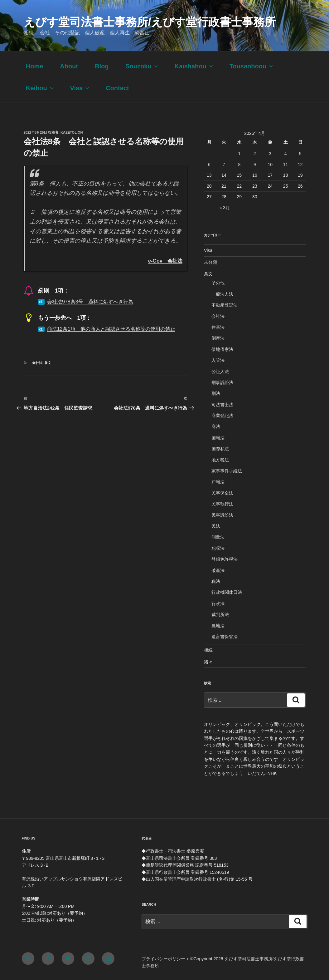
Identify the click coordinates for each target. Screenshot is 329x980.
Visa (80, 88)
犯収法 (218, 548)
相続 (208, 650)
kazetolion (72, 132)
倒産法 (218, 338)
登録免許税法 (225, 559)
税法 (216, 581)
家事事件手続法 (227, 471)
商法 (216, 426)
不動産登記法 (225, 305)
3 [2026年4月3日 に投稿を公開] (270, 154)
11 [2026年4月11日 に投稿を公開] (286, 165)
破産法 (218, 570)
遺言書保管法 (225, 637)
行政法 (218, 603)
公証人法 (220, 372)
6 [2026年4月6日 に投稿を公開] (209, 165)
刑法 (216, 393)
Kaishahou (194, 66)
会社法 (37, 363)
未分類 (210, 262)
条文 (48, 363)
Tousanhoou (252, 66)
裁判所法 (220, 614)
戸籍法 (218, 482)
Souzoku (142, 66)
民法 (216, 526)
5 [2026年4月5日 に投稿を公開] (300, 154)
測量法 (218, 537)
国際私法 (220, 449)
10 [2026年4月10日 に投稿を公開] (270, 165)
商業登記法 (222, 416)
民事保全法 (222, 493)
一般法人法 (222, 294)
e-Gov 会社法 (165, 261)
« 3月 (225, 208)
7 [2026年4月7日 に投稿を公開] (224, 165)
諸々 (208, 662)
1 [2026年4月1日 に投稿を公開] (239, 154)
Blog (102, 66)
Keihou (40, 88)
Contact (117, 88)
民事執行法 (222, 504)
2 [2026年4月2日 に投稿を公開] (255, 154)
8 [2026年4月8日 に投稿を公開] (239, 165)
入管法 (218, 360)
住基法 (218, 327)
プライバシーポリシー (163, 959)
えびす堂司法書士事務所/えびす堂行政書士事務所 (150, 22)
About (69, 66)
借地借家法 (222, 349)
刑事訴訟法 (222, 382)
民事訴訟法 (222, 515)
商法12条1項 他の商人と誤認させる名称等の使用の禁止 (111, 329)
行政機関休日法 (227, 592)
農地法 (218, 626)
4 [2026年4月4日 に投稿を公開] (286, 154)
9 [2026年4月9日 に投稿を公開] (255, 165)
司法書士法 (222, 405)
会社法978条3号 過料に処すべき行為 (90, 302)
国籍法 (218, 438)
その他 (218, 283)
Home (35, 66)
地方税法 (220, 460)
